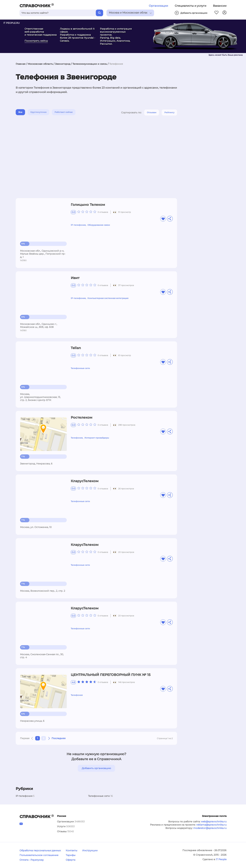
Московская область (40, 64)
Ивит (75, 278)
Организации (158, 6)
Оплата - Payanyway (32, 860)
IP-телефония (78, 225)
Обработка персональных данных (40, 850)
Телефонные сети (80, 368)
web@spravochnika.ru (214, 822)
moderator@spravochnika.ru (210, 828)
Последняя (59, 738)
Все (20, 112)
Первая (25, 738)
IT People (221, 859)
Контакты (72, 850)
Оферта (71, 860)
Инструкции (90, 850)
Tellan (76, 348)
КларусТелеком (85, 481)
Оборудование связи (99, 225)
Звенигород (63, 64)
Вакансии (220, 6)
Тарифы (71, 855)
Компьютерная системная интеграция (108, 298)
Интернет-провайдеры (97, 438)
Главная (21, 64)
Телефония (77, 438)
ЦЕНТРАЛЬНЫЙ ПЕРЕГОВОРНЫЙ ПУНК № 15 (111, 675)
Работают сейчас (64, 112)
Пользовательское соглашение (39, 855)
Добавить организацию (96, 768)
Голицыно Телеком (88, 205)
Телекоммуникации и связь (90, 64)
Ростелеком (82, 417)
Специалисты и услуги (191, 6)
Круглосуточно (38, 112)
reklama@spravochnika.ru (211, 825)
